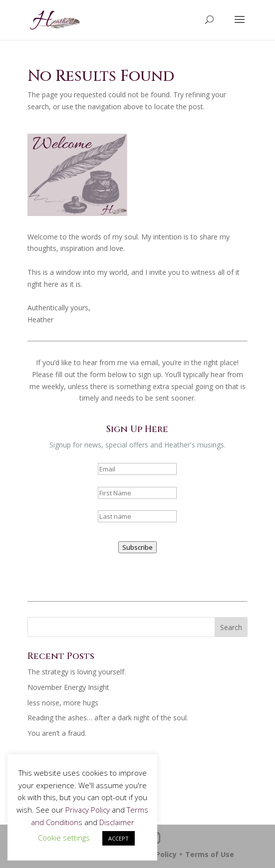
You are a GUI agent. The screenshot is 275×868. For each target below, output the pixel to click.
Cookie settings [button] (64, 838)
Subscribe (137, 547)
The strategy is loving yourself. (77, 672)
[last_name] (137, 516)
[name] (137, 493)
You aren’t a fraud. (57, 733)
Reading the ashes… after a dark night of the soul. (108, 718)
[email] (137, 469)
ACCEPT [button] (119, 838)
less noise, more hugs (63, 703)
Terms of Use (210, 854)
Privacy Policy (88, 810)
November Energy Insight (68, 687)
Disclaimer (117, 822)
